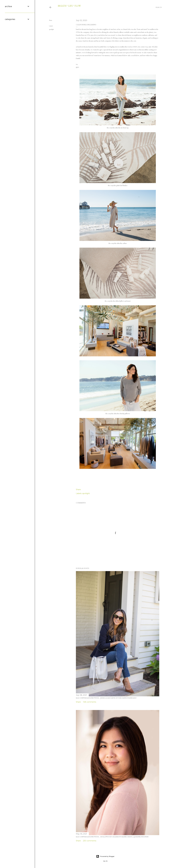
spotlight (51, 29)
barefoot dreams (81, 29)
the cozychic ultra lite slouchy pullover (118, 413)
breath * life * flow (69, 6)
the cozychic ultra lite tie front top (118, 128)
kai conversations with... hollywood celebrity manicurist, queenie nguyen (112, 837)
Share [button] (51, 20)
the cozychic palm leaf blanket (118, 185)
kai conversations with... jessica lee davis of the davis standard (106, 698)
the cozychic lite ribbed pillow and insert (118, 301)
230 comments (90, 841)
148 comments (90, 702)
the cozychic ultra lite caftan (118, 243)
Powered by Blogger (105, 856)
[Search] (159, 7)
